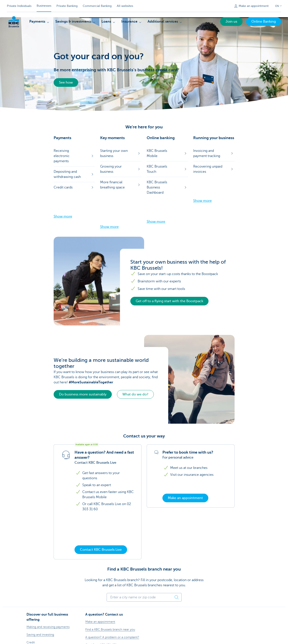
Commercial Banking (97, 6)
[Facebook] (229, 636)
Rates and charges (44, 636)
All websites (125, 6)
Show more (63, 201)
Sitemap (65, 636)
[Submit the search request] (225, 6)
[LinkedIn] (241, 636)
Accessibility (180, 636)
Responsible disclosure (153, 636)
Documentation (124, 636)
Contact (105, 636)
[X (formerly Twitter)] (235, 636)
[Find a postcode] (177, 542)
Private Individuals (19, 6)
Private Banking (67, 6)
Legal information (85, 636)
